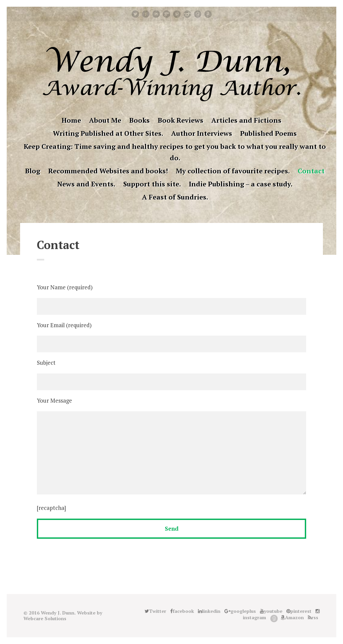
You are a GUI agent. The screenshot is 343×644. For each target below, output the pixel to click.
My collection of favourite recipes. (233, 171)
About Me (105, 120)
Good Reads (198, 14)
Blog (33, 171)
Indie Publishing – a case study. (241, 184)
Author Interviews (202, 133)
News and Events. (86, 184)
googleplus (166, 14)
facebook (146, 14)
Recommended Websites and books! (108, 171)
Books (140, 120)
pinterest (177, 14)
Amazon (208, 14)
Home (71, 120)
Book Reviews (181, 120)
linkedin (156, 14)
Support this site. (152, 184)
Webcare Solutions (45, 618)
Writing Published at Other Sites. (108, 133)
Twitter (135, 14)
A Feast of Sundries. (175, 197)
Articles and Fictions (246, 120)
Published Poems (268, 133)
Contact (311, 171)
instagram (187, 14)
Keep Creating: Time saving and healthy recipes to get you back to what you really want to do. (175, 152)
